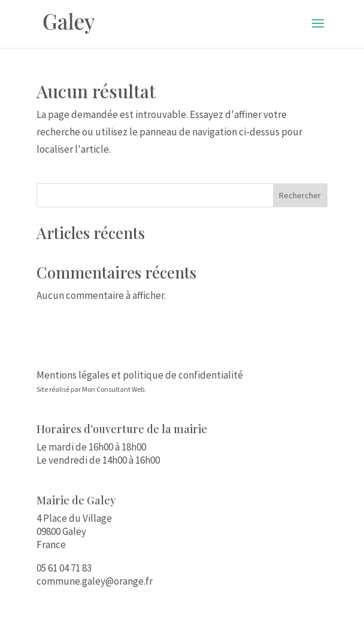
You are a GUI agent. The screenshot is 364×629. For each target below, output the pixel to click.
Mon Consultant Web (113, 389)
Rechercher (300, 195)
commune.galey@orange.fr (95, 581)
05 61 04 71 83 (64, 568)
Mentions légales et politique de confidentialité (140, 375)
